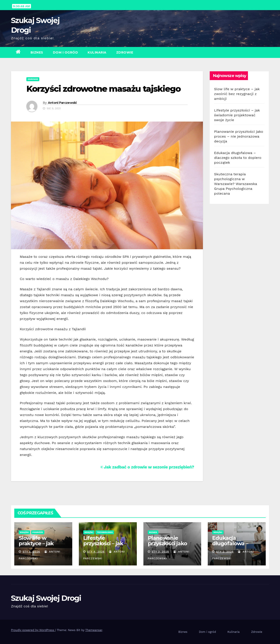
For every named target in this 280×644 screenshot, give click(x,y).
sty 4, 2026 (96, 552)
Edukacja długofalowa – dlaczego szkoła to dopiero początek (238, 158)
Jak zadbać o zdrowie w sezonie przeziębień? (147, 467)
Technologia (105, 532)
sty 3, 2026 (160, 552)
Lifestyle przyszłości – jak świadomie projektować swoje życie (237, 115)
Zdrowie (125, 52)
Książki (24, 532)
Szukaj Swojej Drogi (46, 598)
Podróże (38, 532)
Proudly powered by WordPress (33, 630)
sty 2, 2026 (225, 552)
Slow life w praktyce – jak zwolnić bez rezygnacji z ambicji (237, 94)
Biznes (37, 52)
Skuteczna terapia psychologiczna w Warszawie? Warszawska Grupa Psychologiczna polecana (236, 184)
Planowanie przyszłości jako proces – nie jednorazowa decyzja (239, 136)
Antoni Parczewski (62, 103)
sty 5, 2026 (31, 552)
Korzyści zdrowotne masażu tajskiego (104, 89)
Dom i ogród (66, 52)
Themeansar (94, 630)
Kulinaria (97, 52)
